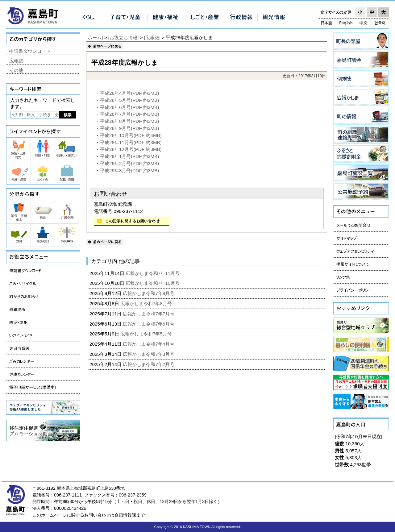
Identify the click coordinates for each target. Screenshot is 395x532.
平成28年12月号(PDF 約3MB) (131, 149)
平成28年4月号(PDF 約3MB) (129, 93)
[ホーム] (95, 37)
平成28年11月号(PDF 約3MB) (131, 142)
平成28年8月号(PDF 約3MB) (129, 121)
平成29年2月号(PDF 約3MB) (129, 163)
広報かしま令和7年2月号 (149, 364)
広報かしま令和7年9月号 (149, 293)
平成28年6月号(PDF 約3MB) (129, 107)
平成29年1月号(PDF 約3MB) (129, 156)
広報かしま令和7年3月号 (149, 354)
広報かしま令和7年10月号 (153, 283)
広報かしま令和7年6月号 (149, 324)
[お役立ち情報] (123, 37)
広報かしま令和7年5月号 (147, 334)
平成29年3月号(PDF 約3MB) (129, 170)
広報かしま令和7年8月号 (147, 303)
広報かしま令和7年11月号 (153, 273)
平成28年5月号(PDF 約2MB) (129, 100)
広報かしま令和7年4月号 (149, 344)
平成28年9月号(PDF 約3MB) (129, 128)
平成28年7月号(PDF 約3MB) (129, 114)
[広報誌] (152, 37)
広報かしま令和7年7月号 (149, 314)
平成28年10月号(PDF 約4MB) (131, 135)
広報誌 (16, 61)
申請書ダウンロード (30, 51)
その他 (16, 70)
